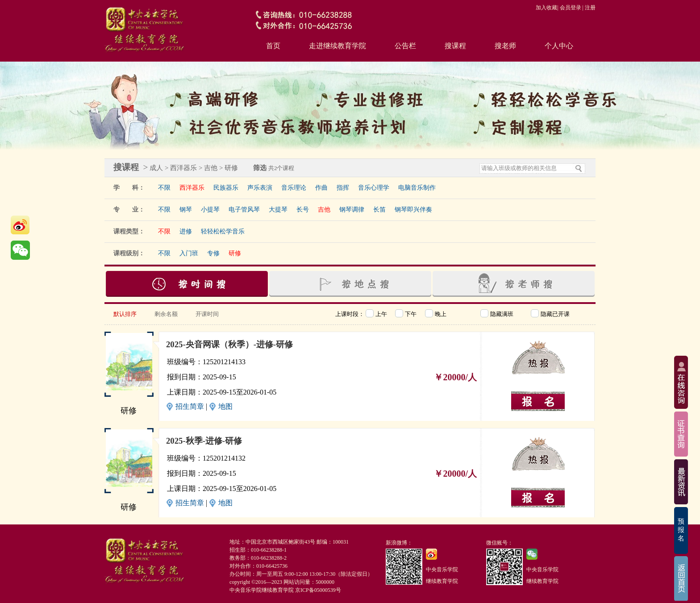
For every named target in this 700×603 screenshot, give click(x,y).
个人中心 (559, 46)
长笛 (379, 210)
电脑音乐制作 (417, 188)
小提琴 (210, 210)
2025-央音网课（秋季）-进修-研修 (229, 344)
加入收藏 (546, 8)
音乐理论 (294, 188)
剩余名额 (166, 314)
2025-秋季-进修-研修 (204, 441)
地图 (225, 406)
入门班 (189, 253)
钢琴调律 (352, 210)
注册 (590, 8)
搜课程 (455, 46)
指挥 (343, 188)
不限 (164, 188)
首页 (273, 46)
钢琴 (186, 210)
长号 (303, 210)
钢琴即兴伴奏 (413, 210)
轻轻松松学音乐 (223, 231)
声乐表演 (260, 188)
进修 (186, 231)
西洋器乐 (192, 188)
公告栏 (405, 46)
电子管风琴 (244, 210)
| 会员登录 (569, 8)
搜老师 (505, 46)
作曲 (321, 188)
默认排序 (125, 314)
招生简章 (190, 406)
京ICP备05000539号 (318, 590)
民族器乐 (226, 188)
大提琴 (278, 210)
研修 (235, 253)
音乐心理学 (374, 188)
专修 (213, 253)
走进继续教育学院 (337, 46)
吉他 (324, 210)
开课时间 (207, 314)
